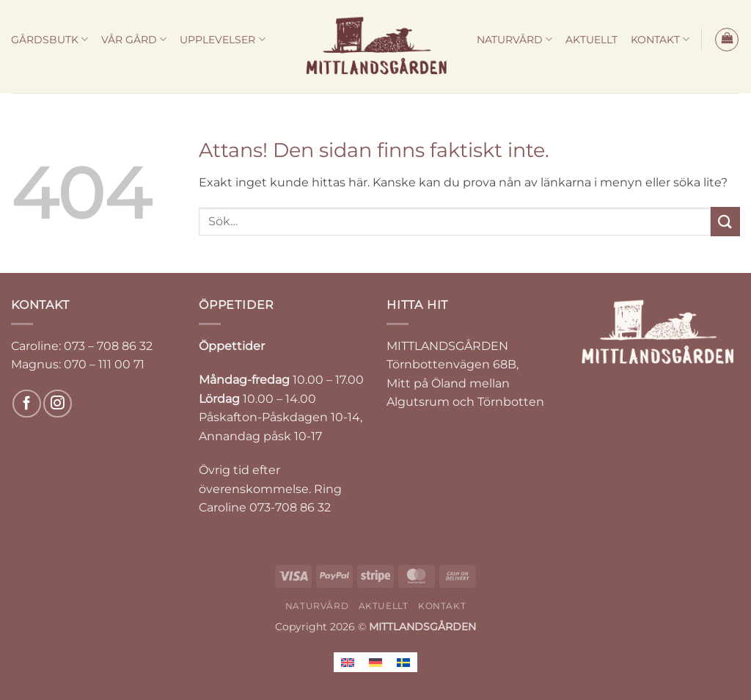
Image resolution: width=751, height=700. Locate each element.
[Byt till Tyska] (375, 662)
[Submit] (725, 221)
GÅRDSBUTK (50, 39)
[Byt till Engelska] (348, 662)
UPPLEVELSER (222, 39)
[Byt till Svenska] (403, 662)
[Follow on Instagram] (58, 404)
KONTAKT (660, 39)
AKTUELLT (591, 40)
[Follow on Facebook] (27, 404)
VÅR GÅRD (134, 39)
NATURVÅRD (514, 39)
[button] (727, 40)
